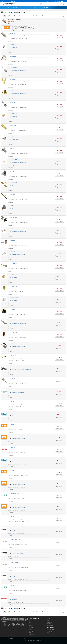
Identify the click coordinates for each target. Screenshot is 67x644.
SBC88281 (13, 585)
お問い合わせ (57, 1)
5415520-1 (13, 505)
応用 (29, 8)
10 (27, 16)
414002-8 (13, 240)
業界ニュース (32, 633)
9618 (12, 551)
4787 (12, 137)
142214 (13, 91)
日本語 (64, 1)
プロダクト (31, 622)
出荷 (48, 621)
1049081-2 (13, 470)
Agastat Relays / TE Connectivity (20, 26)
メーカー (22, 8)
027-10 (12, 401)
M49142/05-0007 (15, 413)
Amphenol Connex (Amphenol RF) (19, 70)
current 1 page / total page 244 (60, 16)
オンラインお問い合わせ (52, 630)
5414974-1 (13, 252)
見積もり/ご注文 (50, 1)
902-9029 (13, 516)
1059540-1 (13, 344)
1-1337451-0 (11, 21)
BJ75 (12, 206)
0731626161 (14, 56)
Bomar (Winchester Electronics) (18, 393)
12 (33, 16)
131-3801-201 (14, 332)
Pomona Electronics (16, 139)
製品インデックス (13, 8)
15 (42, 16)
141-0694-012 (14, 263)
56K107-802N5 (14, 45)
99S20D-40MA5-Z (15, 597)
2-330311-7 (13, 436)
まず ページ (3, 10)
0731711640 (14, 367)
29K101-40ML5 (14, 114)
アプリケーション (33, 625)
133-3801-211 (14, 286)
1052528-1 (13, 309)
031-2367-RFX (14, 68)
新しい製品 (31, 631)
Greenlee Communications (17, 554)
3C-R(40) (13, 148)
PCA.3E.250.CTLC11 (15, 539)
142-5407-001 (14, 459)
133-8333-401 (14, 183)
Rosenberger (15, 47)
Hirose (13, 151)
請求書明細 (49, 622)
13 (36, 16)
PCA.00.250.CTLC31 (15, 574)
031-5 (12, 321)
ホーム (3, 8)
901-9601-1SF (14, 217)
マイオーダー (50, 631)
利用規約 (49, 624)
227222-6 (13, 482)
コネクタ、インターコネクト (22, 10)
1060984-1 (13, 79)
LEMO (13, 531)
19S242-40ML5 (14, 275)
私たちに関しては (44, 8)
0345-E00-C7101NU (15, 493)
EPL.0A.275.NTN (15, 528)
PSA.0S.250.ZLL (14, 562)
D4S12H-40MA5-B (15, 298)
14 (39, 16)
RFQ (35, 8)
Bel (13, 105)
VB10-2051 (13, 102)
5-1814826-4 (14, 424)
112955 (13, 171)
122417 (13, 229)
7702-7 (12, 390)
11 (30, 16)
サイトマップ (32, 634)
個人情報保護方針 (51, 625)
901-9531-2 (13, 355)
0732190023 (14, 447)
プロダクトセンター (11, 10)
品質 (30, 630)
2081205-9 (13, 378)
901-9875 (13, 194)
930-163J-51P (14, 160)
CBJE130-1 (13, 125)
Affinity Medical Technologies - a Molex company (22, 59)
